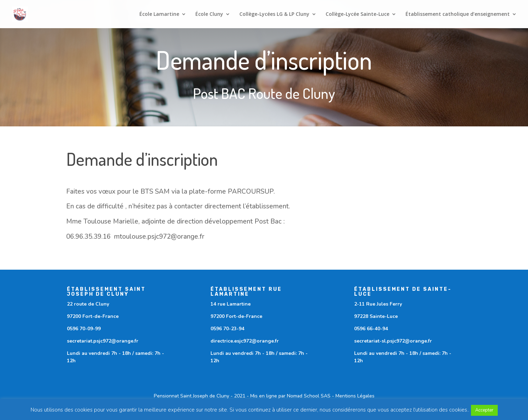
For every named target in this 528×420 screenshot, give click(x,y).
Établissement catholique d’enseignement (458, 14)
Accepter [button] (484, 410)
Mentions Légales (355, 396)
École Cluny (209, 14)
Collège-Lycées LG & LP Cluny (274, 14)
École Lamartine (159, 14)
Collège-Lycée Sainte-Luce (357, 14)
